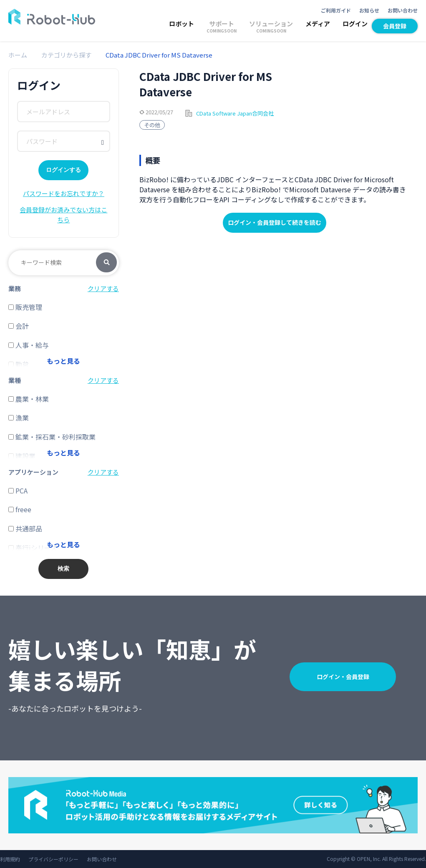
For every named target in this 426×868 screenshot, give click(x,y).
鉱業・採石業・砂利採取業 (52, 437)
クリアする (103, 288)
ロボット (181, 24)
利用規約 (10, 859)
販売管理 (25, 307)
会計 (19, 326)
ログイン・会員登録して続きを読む (275, 222)
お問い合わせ (403, 10)
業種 (15, 380)
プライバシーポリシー (53, 859)
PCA (18, 491)
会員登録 (395, 26)
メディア (318, 24)
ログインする (63, 170)
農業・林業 (29, 399)
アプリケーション (33, 472)
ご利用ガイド (336, 10)
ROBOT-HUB (52, 17)
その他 (152, 125)
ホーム (18, 55)
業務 (15, 288)
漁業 (19, 418)
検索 (106, 263)
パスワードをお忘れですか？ (64, 193)
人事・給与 (29, 345)
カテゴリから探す (66, 55)
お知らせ (369, 10)
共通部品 (25, 528)
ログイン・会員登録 (343, 677)
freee (20, 509)
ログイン (355, 24)
